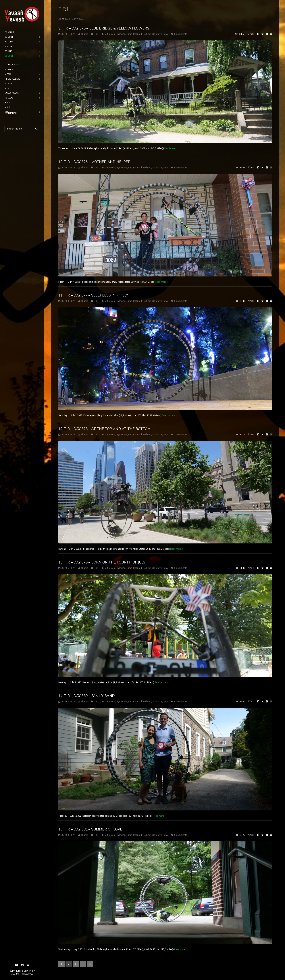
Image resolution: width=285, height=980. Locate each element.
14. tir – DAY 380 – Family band (87, 696)
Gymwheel (122, 34)
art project (110, 34)
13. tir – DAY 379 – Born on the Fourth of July (102, 562)
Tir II (96, 34)
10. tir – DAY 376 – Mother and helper (94, 162)
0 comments (181, 34)
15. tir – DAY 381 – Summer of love (90, 829)
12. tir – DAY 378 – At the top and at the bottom (104, 429)
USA (166, 34)
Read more (170, 148)
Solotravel (157, 34)
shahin (84, 34)
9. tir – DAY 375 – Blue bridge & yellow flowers (104, 28)
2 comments (181, 435)
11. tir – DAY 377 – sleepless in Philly (93, 295)
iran (130, 34)
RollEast (147, 34)
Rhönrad (137, 34)
